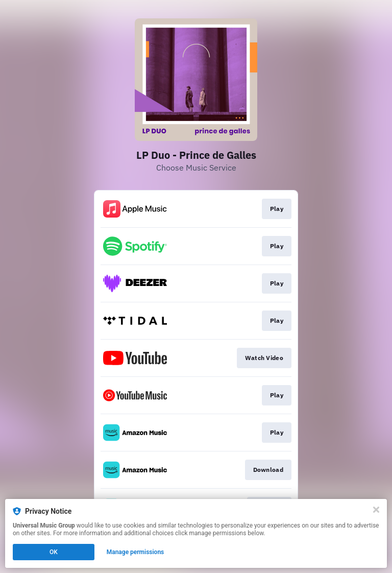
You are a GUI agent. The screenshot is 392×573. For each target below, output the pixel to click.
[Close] (376, 510)
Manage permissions (136, 552)
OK (54, 552)
